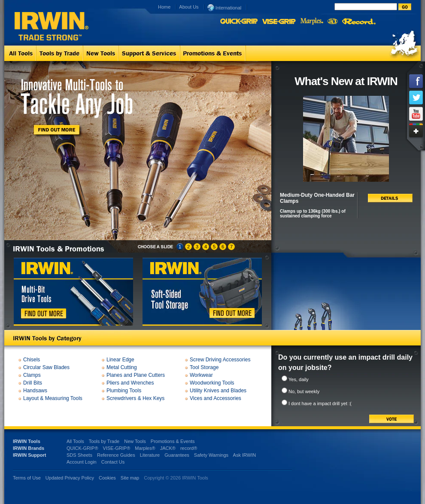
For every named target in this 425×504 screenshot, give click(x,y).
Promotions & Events (173, 441)
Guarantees (177, 455)
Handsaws (35, 391)
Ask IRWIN (245, 455)
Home (164, 7)
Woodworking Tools (212, 383)
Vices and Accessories (216, 398)
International (225, 7)
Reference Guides (116, 455)
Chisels (32, 360)
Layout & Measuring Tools (53, 398)
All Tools (75, 441)
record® (189, 448)
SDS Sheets (79, 455)
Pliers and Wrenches (130, 383)
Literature (150, 455)
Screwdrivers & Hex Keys (135, 398)
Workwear (201, 375)
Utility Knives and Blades (218, 391)
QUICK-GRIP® (82, 448)
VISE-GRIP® (117, 448)
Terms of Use (27, 478)
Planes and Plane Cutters (136, 375)
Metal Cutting (122, 367)
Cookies (108, 478)
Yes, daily (299, 379)
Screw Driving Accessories (220, 360)
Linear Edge (120, 360)
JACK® (168, 448)
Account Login (82, 462)
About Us (189, 7)
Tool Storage (204, 367)
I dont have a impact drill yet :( (320, 403)
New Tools (135, 441)
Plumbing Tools (124, 391)
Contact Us (113, 462)
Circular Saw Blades (46, 367)
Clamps (32, 375)
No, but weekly (304, 391)
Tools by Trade (104, 441)
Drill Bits (33, 383)
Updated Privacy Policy (70, 478)
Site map (130, 478)
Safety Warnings (211, 455)
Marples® (145, 448)
